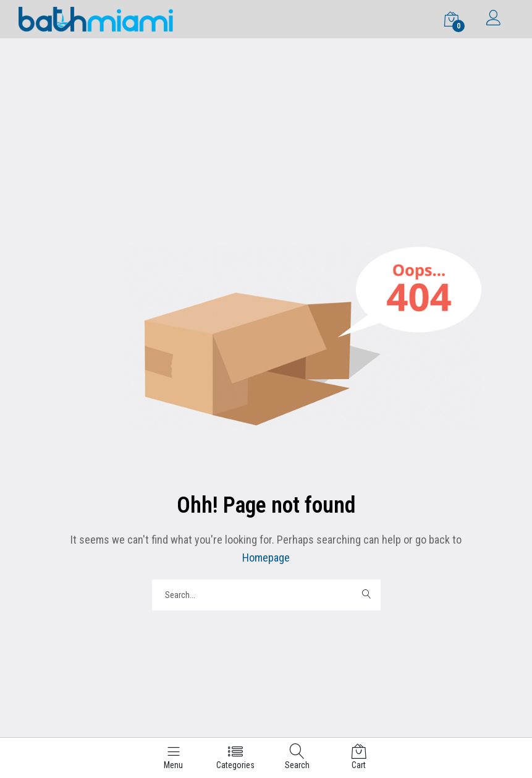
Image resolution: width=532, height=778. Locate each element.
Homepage (266, 558)
